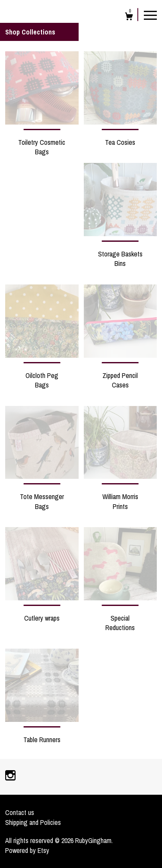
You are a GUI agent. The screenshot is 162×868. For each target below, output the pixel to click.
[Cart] (129, 17)
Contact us (20, 812)
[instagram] (10, 776)
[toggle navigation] (150, 15)
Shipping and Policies (33, 822)
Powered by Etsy (27, 850)
